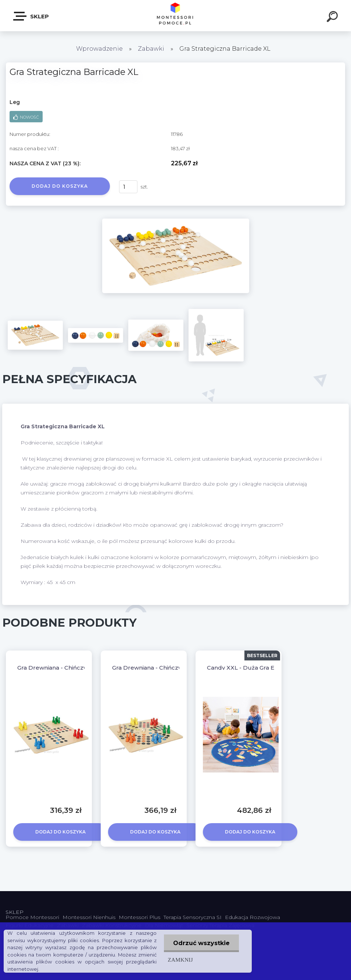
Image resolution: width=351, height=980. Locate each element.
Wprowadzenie (99, 49)
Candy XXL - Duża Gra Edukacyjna (255, 668)
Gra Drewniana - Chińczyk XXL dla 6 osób (171, 668)
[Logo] (175, 16)
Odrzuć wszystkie (201, 943)
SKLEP (31, 16)
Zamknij (180, 960)
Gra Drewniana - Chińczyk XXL (60, 668)
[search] (333, 18)
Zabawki (152, 49)
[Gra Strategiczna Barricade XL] (176, 221)
